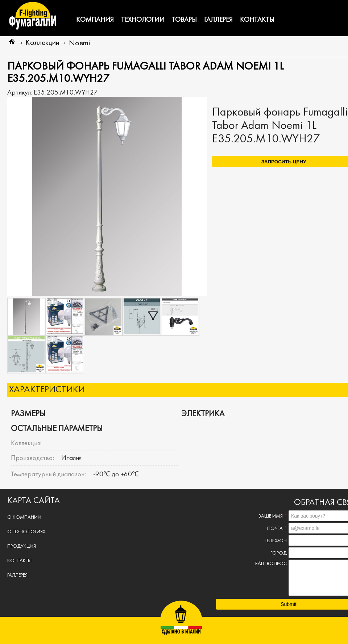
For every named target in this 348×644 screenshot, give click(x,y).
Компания (95, 20)
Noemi (79, 43)
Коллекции (42, 43)
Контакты (257, 20)
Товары (184, 20)
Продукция (22, 546)
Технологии (143, 20)
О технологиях (26, 532)
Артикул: (20, 93)
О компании (24, 517)
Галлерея (218, 20)
